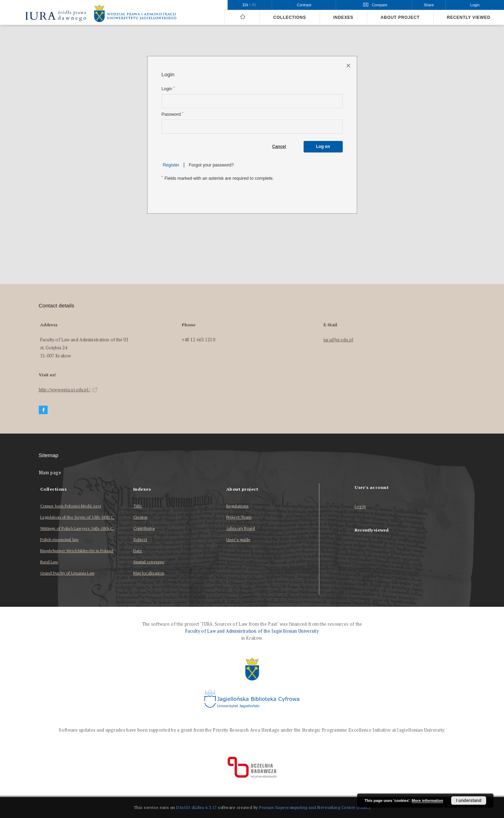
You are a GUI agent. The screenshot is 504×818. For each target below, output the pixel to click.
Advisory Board (241, 528)
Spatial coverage (149, 562)
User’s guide (238, 539)
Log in (360, 507)
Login (168, 89)
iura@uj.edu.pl (338, 340)
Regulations (237, 506)
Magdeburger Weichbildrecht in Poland (77, 551)
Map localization (149, 573)
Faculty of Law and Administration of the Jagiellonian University (252, 631)
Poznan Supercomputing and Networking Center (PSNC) (315, 807)
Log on (323, 147)
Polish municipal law (59, 539)
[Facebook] (43, 410)
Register (171, 165)
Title (138, 506)
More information (427, 801)
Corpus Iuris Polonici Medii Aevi (71, 506)
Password (172, 114)
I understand (469, 801)
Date (138, 551)
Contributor (144, 528)
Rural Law (49, 562)
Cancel (279, 147)
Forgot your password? (211, 165)
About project (400, 17)
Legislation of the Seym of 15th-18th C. (78, 517)
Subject (140, 539)
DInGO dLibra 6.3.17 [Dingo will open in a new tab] (197, 807)
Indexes (343, 17)
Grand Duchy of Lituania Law (68, 573)
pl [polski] (254, 5)
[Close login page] (349, 65)
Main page (50, 473)
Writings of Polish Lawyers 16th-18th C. (77, 528)
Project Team (239, 517)
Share (429, 5)
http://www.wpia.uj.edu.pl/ (68, 390)
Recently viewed (469, 17)
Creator (140, 517)
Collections (289, 17)
